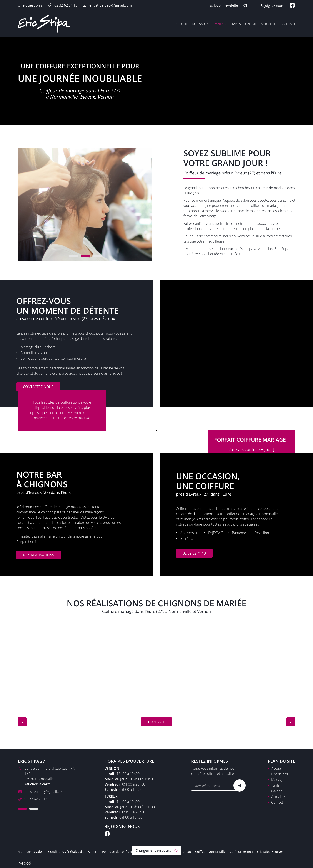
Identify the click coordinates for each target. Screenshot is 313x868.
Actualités (269, 24)
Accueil (182, 24)
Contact (289, 24)
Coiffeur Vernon (241, 850)
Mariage (221, 24)
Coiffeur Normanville (210, 850)
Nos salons (201, 24)
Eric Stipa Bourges (270, 850)
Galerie (251, 24)
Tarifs (236, 24)
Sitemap (185, 850)
